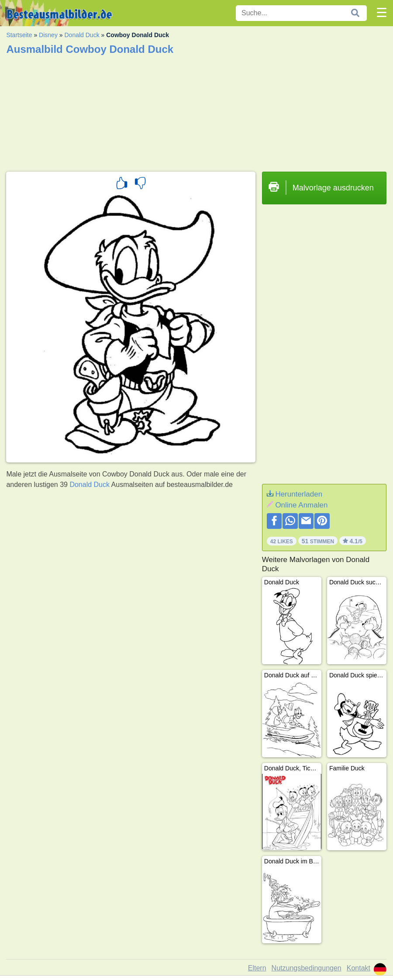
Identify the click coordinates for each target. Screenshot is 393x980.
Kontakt (359, 968)
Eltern (257, 968)
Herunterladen (299, 494)
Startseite (19, 35)
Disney (48, 35)
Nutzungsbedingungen (307, 968)
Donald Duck (82, 35)
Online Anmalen (301, 505)
